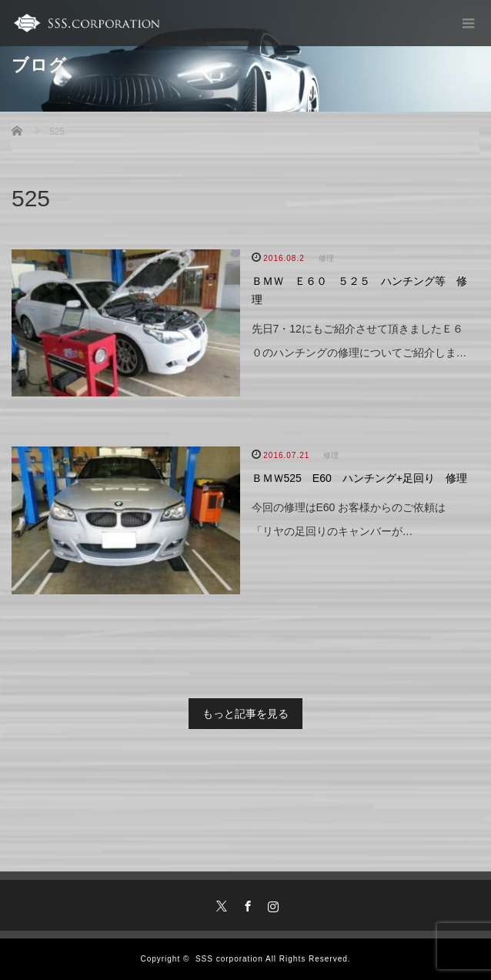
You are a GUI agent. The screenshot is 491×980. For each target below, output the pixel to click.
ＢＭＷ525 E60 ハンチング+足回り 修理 (359, 478)
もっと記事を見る (245, 714)
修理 (326, 258)
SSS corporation (229, 959)
